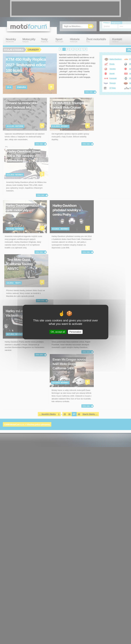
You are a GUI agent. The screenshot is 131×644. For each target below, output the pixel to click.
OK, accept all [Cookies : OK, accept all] (58, 332)
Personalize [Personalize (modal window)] (75, 332)
